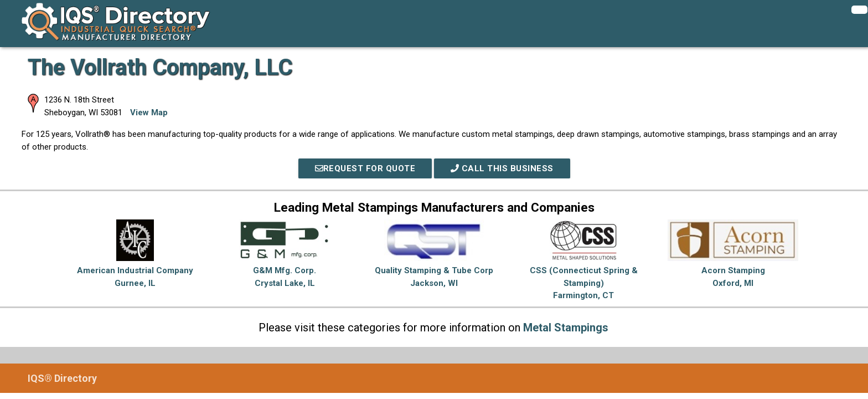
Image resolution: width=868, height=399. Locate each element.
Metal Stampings (566, 328)
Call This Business (502, 168)
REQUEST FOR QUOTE (365, 168)
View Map (149, 112)
